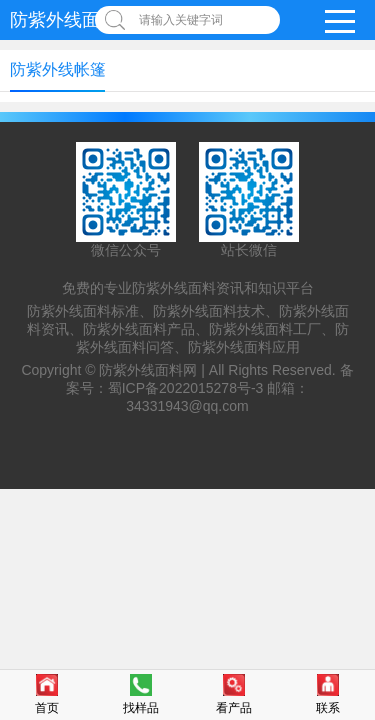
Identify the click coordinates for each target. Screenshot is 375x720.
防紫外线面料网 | (153, 370)
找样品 (141, 694)
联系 (328, 694)
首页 (47, 694)
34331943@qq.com (187, 406)
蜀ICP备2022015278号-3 (186, 388)
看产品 (234, 694)
